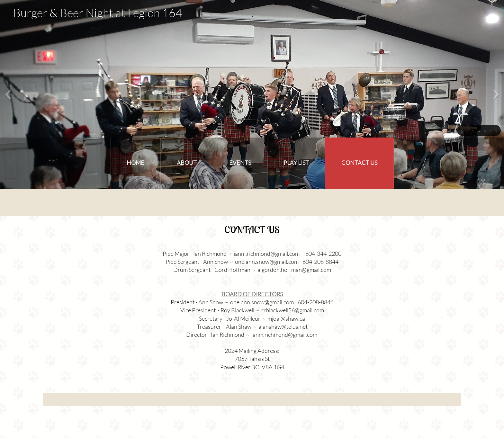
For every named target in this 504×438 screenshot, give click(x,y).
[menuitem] (135, 163)
